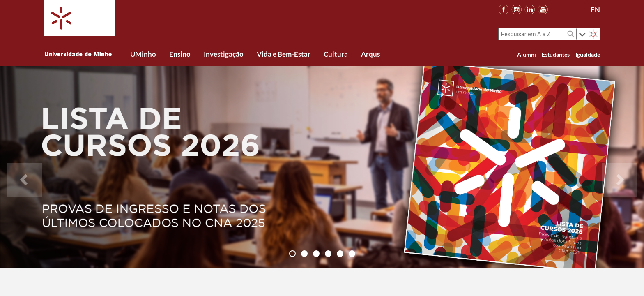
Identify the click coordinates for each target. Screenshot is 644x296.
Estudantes (556, 54)
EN (595, 10)
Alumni (527, 54)
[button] (25, 167)
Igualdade (588, 54)
